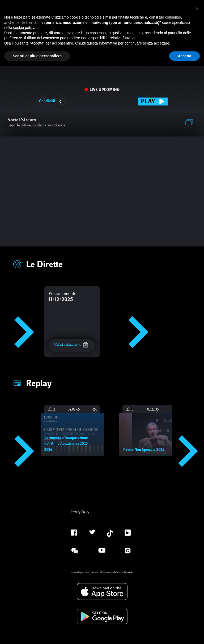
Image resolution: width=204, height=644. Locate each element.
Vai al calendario (71, 345)
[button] (197, 8)
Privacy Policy (80, 512)
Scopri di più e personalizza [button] (37, 56)
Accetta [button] (184, 56)
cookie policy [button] (24, 28)
